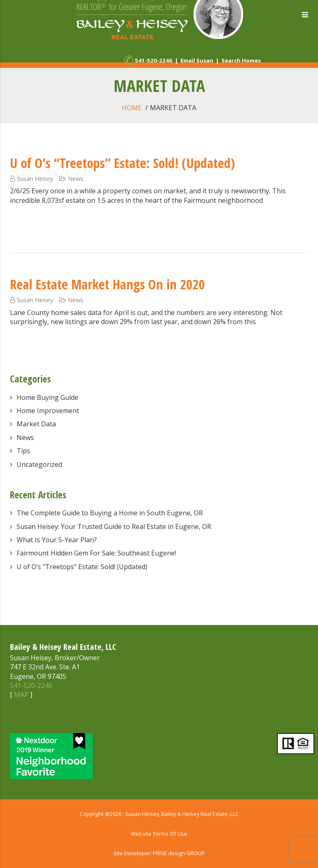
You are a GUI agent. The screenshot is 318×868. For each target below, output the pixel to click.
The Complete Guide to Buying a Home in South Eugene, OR (110, 513)
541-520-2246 (154, 60)
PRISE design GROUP (179, 853)
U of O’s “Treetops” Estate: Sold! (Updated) (122, 163)
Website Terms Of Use (159, 834)
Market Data (36, 424)
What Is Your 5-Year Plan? (57, 540)
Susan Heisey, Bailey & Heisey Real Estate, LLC (182, 814)
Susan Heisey (35, 178)
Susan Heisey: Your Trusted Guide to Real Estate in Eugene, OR (114, 527)
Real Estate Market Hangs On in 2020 (107, 284)
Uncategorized (39, 464)
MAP (21, 695)
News (76, 178)
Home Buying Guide (47, 397)
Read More (28, 223)
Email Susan (197, 60)
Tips (23, 451)
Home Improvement (48, 411)
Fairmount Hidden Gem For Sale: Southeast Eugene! (96, 553)
